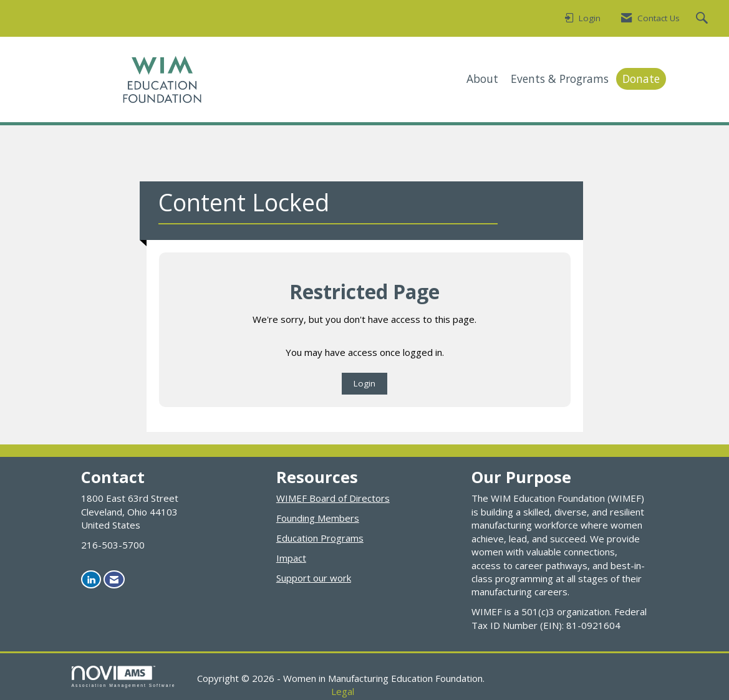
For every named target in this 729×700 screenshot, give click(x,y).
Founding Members (318, 518)
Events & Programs (560, 79)
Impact (291, 558)
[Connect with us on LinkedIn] (91, 579)
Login (364, 383)
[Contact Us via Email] (114, 579)
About (482, 79)
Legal (343, 691)
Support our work (314, 578)
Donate (641, 79)
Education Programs (320, 538)
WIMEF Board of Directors (333, 498)
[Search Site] (703, 19)
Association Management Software (124, 677)
